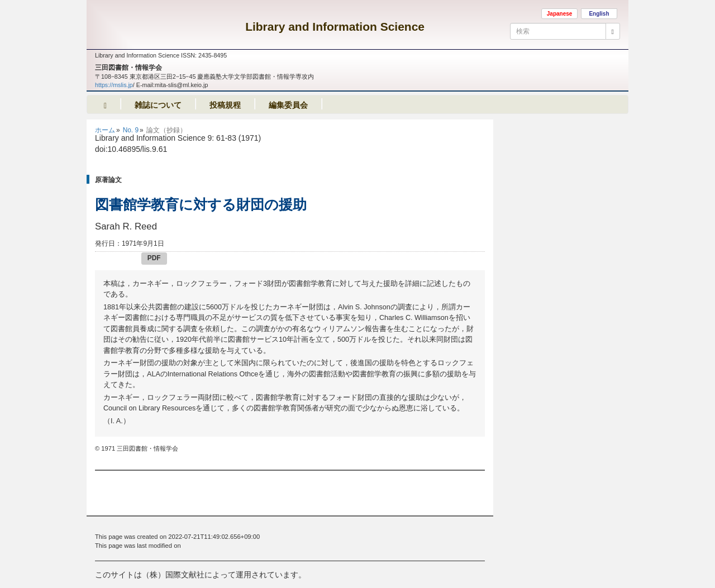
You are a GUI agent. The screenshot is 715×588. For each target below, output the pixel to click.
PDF (154, 258)
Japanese (560, 14)
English (599, 14)
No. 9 (131, 130)
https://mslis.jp (114, 85)
